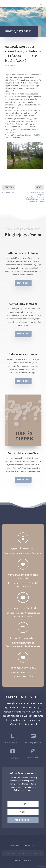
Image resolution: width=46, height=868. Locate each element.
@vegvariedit (13, 758)
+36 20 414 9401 (13, 743)
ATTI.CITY (27, 861)
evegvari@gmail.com (33, 743)
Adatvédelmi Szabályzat (23, 845)
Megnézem (27, 283)
